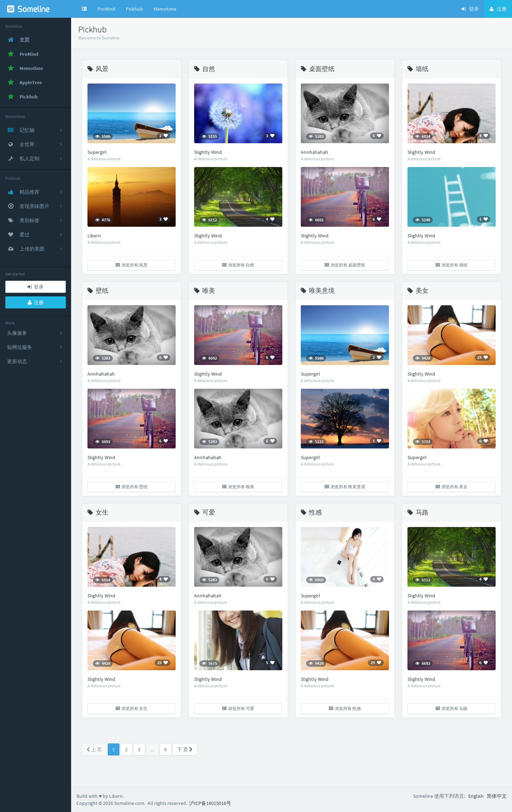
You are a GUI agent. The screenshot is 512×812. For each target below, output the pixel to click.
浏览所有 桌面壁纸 (345, 265)
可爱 (205, 512)
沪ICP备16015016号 (210, 803)
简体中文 (497, 796)
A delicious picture (104, 159)
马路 (418, 512)
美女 (418, 291)
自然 (205, 69)
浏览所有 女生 (132, 708)
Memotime (165, 9)
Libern (94, 236)
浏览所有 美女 (452, 487)
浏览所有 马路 (452, 708)
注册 (36, 302)
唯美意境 (318, 291)
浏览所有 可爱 (238, 708)
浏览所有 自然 (238, 265)
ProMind (106, 9)
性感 (311, 512)
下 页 (185, 749)
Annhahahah (314, 152)
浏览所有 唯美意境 (345, 487)
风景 (98, 69)
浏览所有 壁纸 (132, 487)
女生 (98, 512)
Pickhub (134, 9)
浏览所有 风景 (132, 265)
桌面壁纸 (318, 69)
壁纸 (98, 291)
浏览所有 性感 (345, 708)
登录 (36, 287)
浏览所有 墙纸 (452, 265)
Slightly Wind (208, 152)
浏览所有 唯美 (238, 487)
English (476, 796)
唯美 (205, 291)
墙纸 (418, 69)
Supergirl (97, 152)
